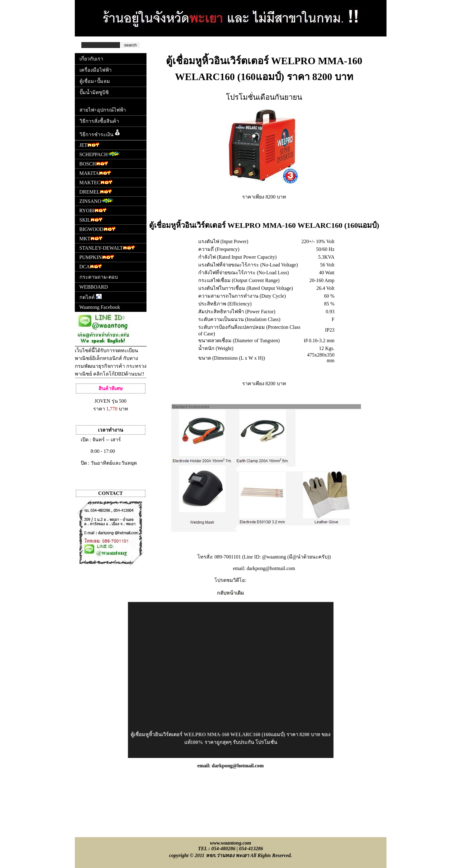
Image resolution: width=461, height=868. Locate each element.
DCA (91, 266)
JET (90, 144)
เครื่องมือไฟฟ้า (96, 70)
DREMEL (96, 191)
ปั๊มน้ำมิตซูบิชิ (94, 92)
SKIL (91, 219)
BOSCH (94, 163)
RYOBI (93, 210)
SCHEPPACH (100, 154)
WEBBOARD (94, 287)
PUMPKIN (97, 257)
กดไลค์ (91, 297)
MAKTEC (96, 182)
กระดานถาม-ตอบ (99, 277)
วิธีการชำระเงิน (100, 133)
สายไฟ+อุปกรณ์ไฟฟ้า (103, 110)
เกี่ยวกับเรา (91, 59)
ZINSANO (96, 201)
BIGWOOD (98, 229)
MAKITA (95, 173)
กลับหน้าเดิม (230, 593)
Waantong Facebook (100, 307)
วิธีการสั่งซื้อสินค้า (99, 121)
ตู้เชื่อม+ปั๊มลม (95, 81)
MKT (91, 238)
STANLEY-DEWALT (107, 247)
